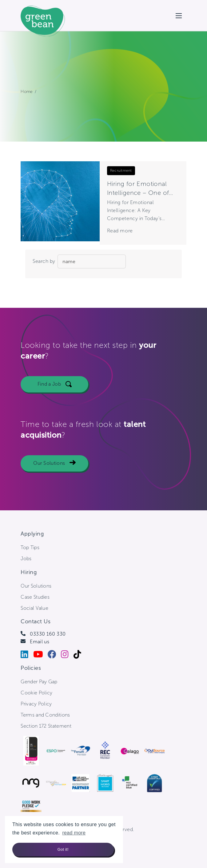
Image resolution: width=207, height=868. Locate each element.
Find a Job (49, 388)
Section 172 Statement (46, 726)
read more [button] (74, 833)
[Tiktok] (80, 656)
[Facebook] (54, 656)
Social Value (34, 608)
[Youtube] (40, 656)
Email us (40, 642)
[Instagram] (67, 656)
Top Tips (30, 547)
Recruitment (121, 171)
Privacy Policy (36, 704)
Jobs (26, 559)
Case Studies (35, 597)
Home (27, 92)
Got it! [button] (63, 849)
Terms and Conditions (45, 715)
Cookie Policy (36, 693)
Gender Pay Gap (39, 682)
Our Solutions (49, 467)
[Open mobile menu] (179, 16)
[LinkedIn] (27, 656)
